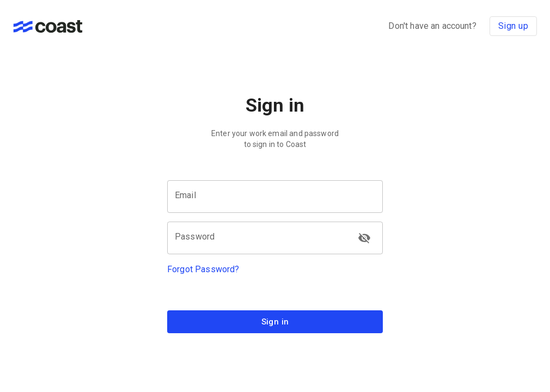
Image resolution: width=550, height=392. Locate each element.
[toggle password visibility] (364, 238)
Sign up (513, 26)
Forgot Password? (203, 269)
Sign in (275, 322)
